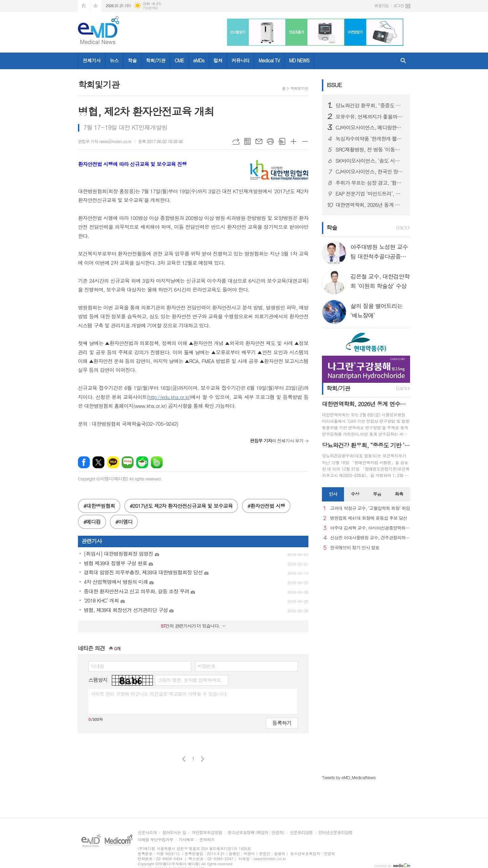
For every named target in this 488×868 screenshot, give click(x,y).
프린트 (270, 141)
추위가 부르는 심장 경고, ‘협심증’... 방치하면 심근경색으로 (370, 183)
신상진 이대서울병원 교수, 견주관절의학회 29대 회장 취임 (370, 538)
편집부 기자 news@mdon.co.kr (105, 141)
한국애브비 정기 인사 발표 (355, 548)
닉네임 (97, 666)
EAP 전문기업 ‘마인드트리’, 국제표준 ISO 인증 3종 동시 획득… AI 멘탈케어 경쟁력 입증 (370, 194)
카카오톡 (113, 462)
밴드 (157, 462)
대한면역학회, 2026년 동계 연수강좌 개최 (370, 205)
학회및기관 (299, 88)
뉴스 (114, 60)
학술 (132, 60)
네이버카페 (142, 462)
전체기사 (92, 60)
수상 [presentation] (355, 494)
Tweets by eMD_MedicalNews (349, 777)
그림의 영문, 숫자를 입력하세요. (190, 680)
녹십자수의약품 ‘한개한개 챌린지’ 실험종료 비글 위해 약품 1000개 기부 (370, 139)
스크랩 (282, 141)
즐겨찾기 (96, 6)
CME (179, 60)
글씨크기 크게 (293, 141)
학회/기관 (156, 60)
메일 (259, 141)
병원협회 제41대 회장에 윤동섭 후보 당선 (369, 518)
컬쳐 (218, 60)
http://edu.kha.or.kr (169, 397)
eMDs (199, 60)
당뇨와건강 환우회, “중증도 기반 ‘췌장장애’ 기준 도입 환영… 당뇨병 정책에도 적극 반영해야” (370, 105)
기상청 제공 (150, 8)
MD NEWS (299, 60)
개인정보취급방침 (207, 833)
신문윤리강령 (301, 833)
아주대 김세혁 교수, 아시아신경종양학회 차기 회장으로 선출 (370, 528)
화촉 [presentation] (399, 494)
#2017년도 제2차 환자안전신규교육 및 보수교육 (181, 506)
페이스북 (84, 462)
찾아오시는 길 (174, 833)
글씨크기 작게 (305, 141)
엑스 (98, 462)
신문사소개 (147, 833)
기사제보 (186, 840)
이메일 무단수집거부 (155, 840)
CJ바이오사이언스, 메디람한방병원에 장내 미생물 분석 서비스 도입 (370, 127)
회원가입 (382, 6)
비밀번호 (207, 666)
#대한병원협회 (99, 506)
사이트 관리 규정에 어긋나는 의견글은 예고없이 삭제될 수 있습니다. (159, 694)
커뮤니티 (240, 60)
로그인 (399, 6)
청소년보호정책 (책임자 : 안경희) (256, 833)
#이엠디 (124, 522)
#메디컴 (92, 522)
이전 (184, 759)
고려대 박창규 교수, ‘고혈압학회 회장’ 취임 (370, 508)
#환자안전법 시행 (266, 506)
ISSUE (334, 85)
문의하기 (207, 840)
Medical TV (269, 60)
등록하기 (282, 723)
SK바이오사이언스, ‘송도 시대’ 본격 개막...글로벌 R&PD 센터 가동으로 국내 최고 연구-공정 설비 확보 (370, 161)
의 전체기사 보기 (277, 441)
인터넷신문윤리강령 (335, 833)
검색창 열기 (403, 61)
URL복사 (236, 141)
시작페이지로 (84, 6)
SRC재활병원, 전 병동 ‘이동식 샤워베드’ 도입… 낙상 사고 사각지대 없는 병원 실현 (370, 150)
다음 (202, 759)
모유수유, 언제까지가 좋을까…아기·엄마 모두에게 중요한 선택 (370, 117)
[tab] (333, 494)
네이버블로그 (128, 462)
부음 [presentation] (377, 494)
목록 (247, 141)
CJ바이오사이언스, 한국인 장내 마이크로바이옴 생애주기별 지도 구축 (370, 172)
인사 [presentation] (333, 494)
